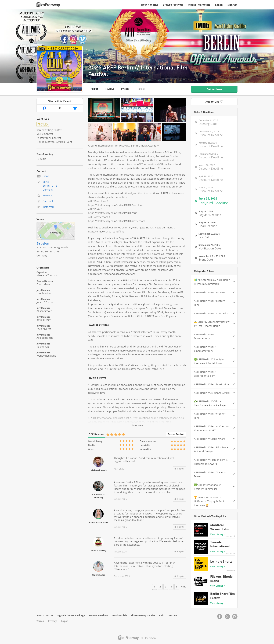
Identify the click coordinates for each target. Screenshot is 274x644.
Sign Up (232, 5)
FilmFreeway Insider (143, 615)
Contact (172, 615)
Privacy (52, 621)
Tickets (140, 89)
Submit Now (214, 89)
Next (183, 587)
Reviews (109, 89)
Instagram (49, 207)
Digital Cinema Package (71, 615)
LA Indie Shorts (221, 562)
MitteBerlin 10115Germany (50, 186)
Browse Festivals (173, 5)
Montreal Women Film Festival (219, 529)
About (94, 89)
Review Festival (176, 434)
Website (47, 195)
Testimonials (120, 615)
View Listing (217, 534)
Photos (125, 89)
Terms (40, 621)
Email (46, 176)
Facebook (48, 201)
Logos (65, 621)
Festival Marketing (199, 5)
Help (161, 615)
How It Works (150, 5)
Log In (219, 5)
